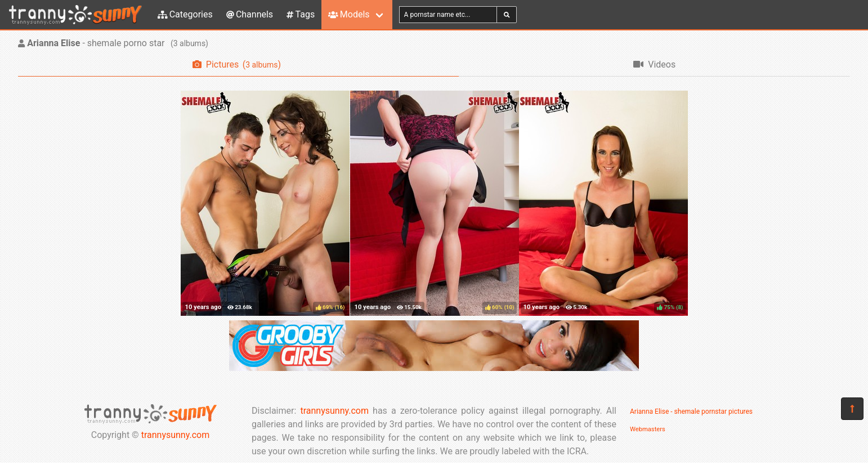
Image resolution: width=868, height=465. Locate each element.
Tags (301, 14)
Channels (250, 14)
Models (349, 14)
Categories (185, 14)
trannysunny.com (176, 435)
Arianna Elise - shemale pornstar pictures (691, 412)
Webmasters (648, 429)
